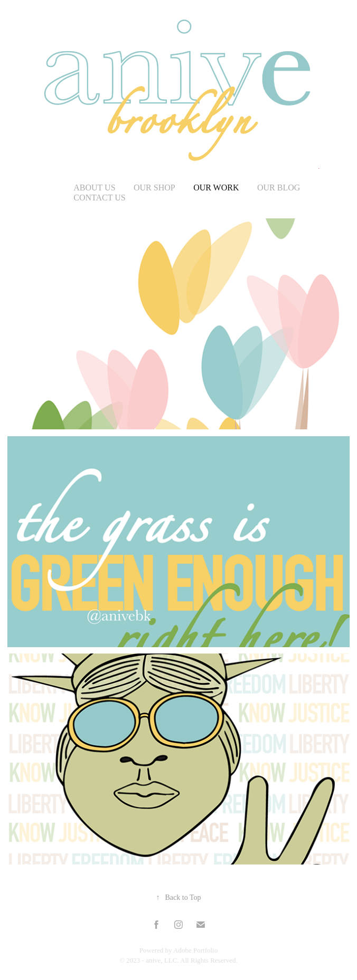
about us (94, 188)
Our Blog (279, 188)
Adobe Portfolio (195, 950)
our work (216, 188)
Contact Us (99, 198)
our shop (154, 188)
